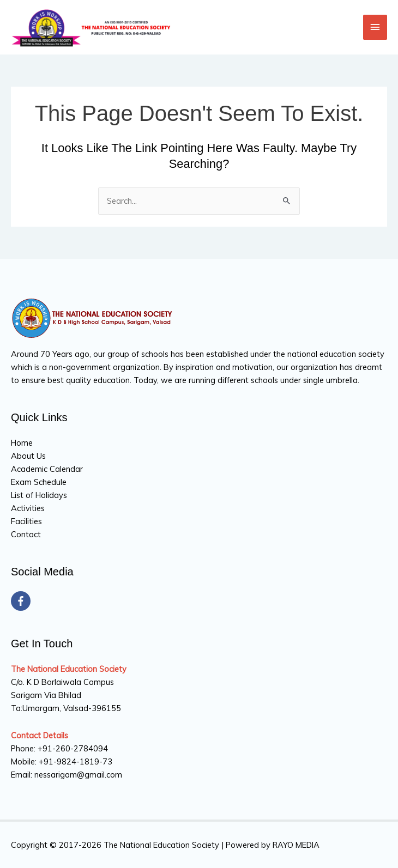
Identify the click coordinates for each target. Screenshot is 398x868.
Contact (26, 534)
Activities (28, 508)
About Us (28, 456)
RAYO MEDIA (296, 845)
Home (22, 443)
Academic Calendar (47, 469)
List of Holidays (39, 495)
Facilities (26, 521)
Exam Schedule (39, 482)
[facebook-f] (22, 601)
